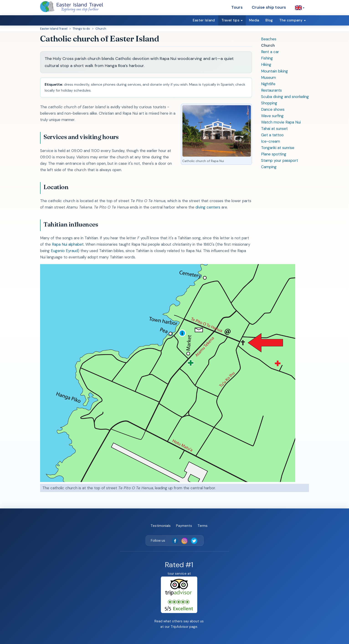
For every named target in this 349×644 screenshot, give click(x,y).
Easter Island (204, 20)
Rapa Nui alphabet (68, 244)
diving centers (208, 207)
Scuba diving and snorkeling (285, 97)
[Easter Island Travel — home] (72, 7)
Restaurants (271, 90)
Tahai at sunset (274, 129)
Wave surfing (272, 116)
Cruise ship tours (269, 7)
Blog (269, 20)
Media (254, 20)
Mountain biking (275, 71)
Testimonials (161, 526)
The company (291, 20)
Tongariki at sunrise (278, 148)
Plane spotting (274, 154)
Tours (237, 7)
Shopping (269, 103)
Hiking (266, 64)
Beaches (269, 39)
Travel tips (230, 20)
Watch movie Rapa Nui (281, 122)
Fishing (267, 58)
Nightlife (268, 84)
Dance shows (273, 109)
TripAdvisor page (184, 627)
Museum (268, 77)
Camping (269, 167)
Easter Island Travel (54, 29)
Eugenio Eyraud (64, 251)
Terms (203, 526)
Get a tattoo (272, 135)
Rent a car (270, 52)
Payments (184, 526)
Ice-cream (271, 141)
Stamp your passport (280, 160)
